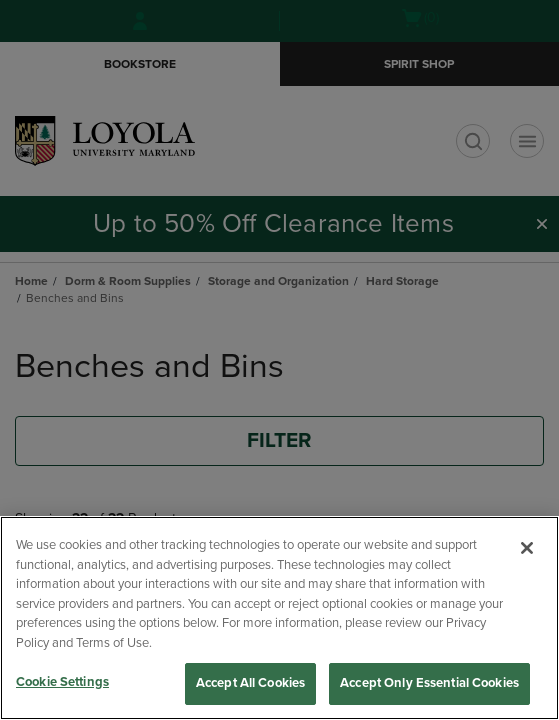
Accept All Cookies (250, 683)
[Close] (527, 548)
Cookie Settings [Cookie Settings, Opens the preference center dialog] (62, 682)
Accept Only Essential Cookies (429, 683)
